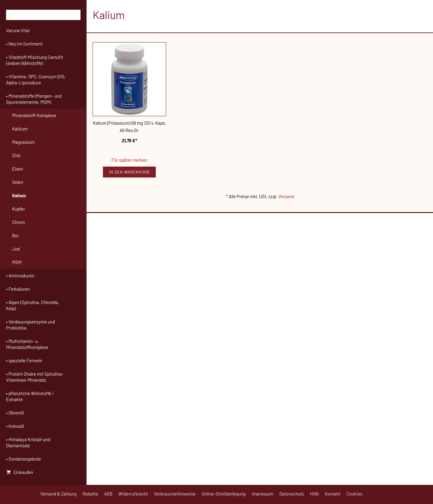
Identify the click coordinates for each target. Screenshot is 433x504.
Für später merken (129, 160)
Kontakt (333, 494)
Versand (286, 196)
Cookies (354, 494)
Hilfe (314, 494)
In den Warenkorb (129, 172)
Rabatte (90, 494)
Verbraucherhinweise (175, 494)
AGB (108, 494)
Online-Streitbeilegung (224, 494)
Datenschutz (292, 494)
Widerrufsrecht (133, 494)
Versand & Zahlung (58, 494)
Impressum (263, 494)
